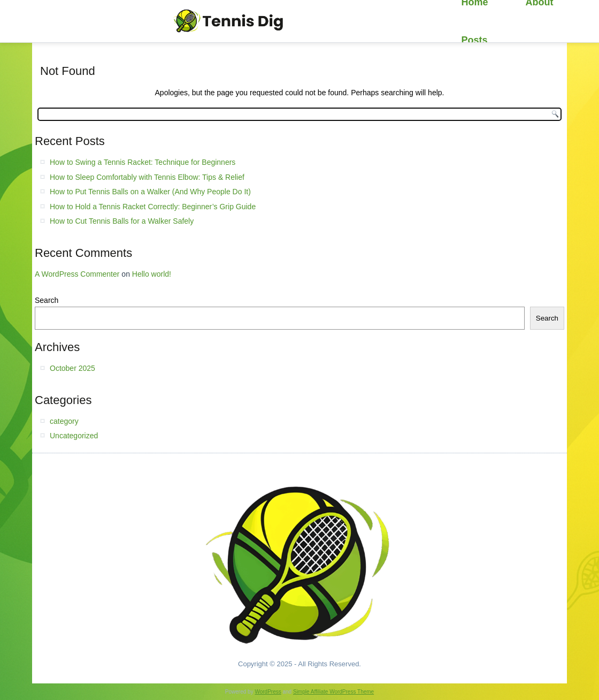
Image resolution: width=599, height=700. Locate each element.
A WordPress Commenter (77, 274)
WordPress (268, 692)
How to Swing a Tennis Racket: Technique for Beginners (143, 162)
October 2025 (72, 368)
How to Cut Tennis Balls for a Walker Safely (122, 221)
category (64, 421)
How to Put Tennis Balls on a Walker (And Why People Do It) (150, 192)
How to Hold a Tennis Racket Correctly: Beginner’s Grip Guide (153, 207)
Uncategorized (74, 436)
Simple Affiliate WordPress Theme (333, 692)
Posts (475, 40)
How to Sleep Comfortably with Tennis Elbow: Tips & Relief (147, 177)
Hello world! (152, 274)
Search (47, 300)
